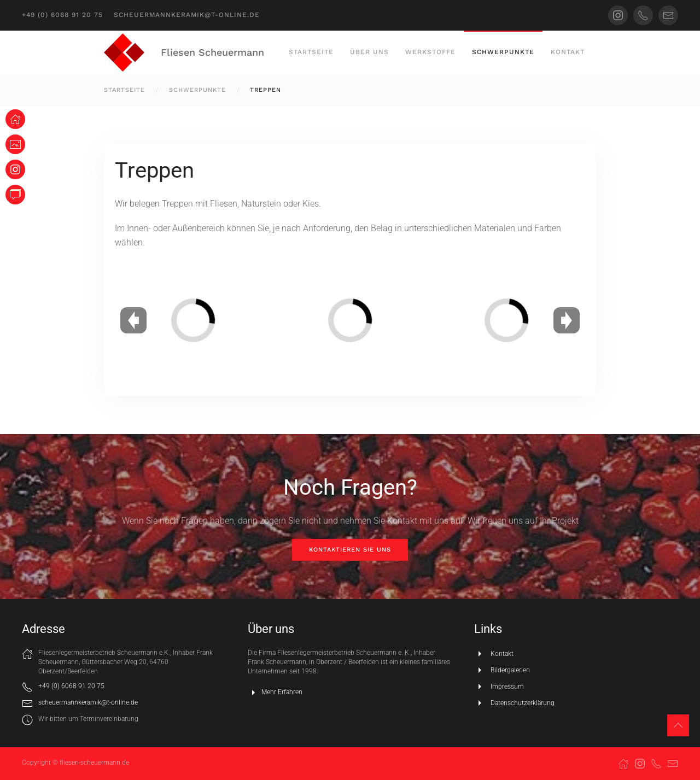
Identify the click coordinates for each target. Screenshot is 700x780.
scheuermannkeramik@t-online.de (187, 15)
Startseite (311, 52)
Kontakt (568, 52)
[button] (678, 725)
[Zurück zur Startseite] (124, 52)
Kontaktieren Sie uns (350, 550)
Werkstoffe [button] (430, 52)
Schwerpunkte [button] (503, 52)
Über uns (369, 52)
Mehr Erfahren (275, 693)
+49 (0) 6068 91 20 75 (62, 15)
